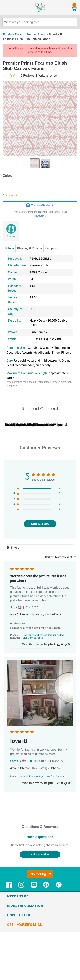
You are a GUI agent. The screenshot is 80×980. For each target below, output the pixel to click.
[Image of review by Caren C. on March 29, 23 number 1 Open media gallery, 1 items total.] (40, 741)
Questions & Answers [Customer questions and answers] (40, 874)
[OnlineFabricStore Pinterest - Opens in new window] (46, 935)
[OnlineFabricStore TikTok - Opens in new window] (59, 935)
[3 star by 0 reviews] (37, 547)
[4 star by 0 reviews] (37, 542)
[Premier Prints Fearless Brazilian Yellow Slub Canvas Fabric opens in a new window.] (43, 684)
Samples (51, 248)
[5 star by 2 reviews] (37, 537)
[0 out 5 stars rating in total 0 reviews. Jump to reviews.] (19, 75)
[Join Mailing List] (40, 922)
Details (9, 248)
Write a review (48, 76)
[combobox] (61, 605)
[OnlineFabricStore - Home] (40, 11)
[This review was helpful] (59, 692)
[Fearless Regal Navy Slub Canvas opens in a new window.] (47, 824)
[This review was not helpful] (66, 692)
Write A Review (40, 571)
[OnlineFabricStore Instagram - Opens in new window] (21, 935)
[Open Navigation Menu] (10, 8)
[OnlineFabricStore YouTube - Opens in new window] (34, 935)
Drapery (11, 236)
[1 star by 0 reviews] (37, 558)
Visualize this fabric (40, 205)
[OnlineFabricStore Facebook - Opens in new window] (9, 935)
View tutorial (40, 216)
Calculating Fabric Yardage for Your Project (34, 473)
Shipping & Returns (30, 248)
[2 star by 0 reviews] (37, 552)
